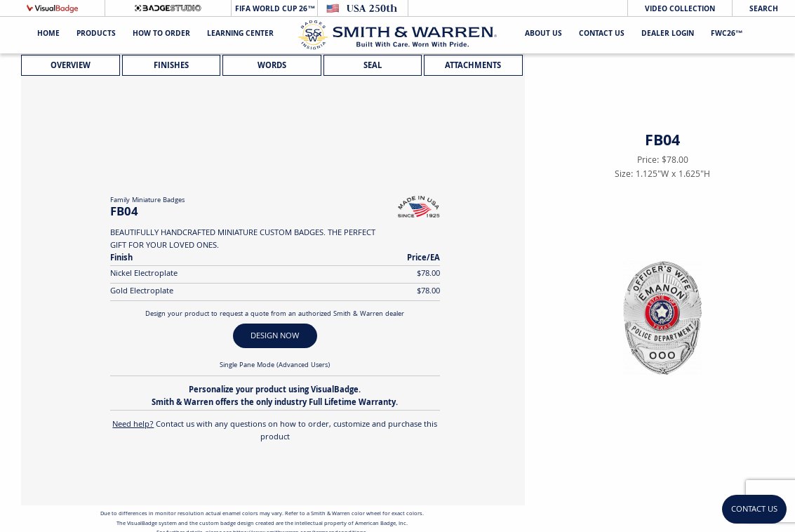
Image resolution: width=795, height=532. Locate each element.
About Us (543, 35)
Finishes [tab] (171, 66)
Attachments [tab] (473, 66)
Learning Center (240, 35)
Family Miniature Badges (147, 201)
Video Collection (680, 9)
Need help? (133, 425)
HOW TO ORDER (161, 35)
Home (48, 35)
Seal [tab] (373, 66)
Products (96, 35)
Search (764, 9)
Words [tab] (272, 66)
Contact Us (602, 35)
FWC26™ (727, 35)
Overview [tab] (71, 66)
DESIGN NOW (275, 337)
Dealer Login (668, 35)
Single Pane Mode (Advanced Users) (275, 366)
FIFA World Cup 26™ (274, 9)
